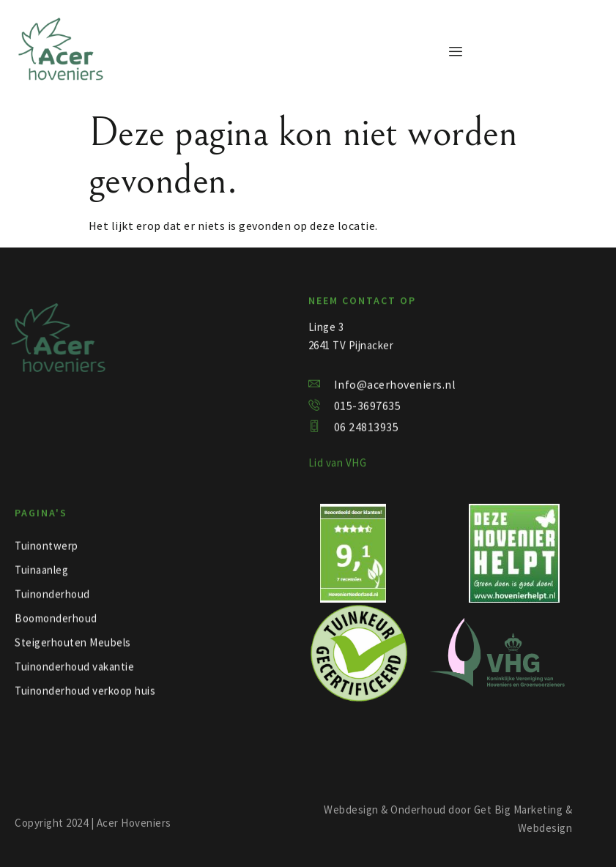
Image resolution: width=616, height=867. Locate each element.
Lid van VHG (338, 465)
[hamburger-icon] (456, 52)
